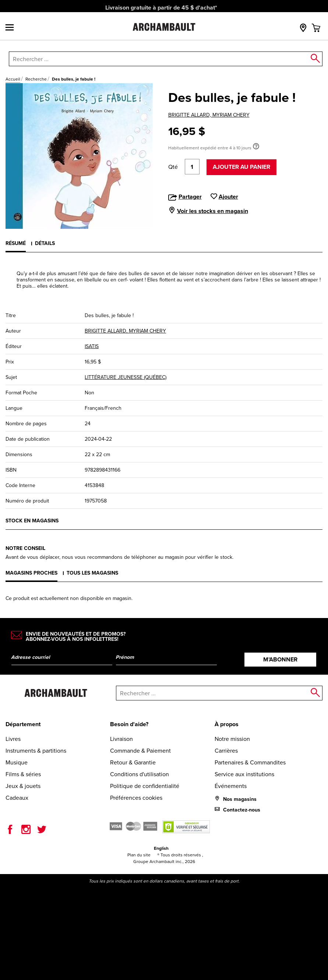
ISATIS (92, 346)
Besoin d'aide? (129, 724)
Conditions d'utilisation (140, 774)
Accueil (13, 79)
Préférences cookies (136, 798)
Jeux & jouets (23, 786)
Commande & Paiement (140, 751)
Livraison (121, 739)
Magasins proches (31, 573)
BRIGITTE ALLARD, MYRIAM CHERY (209, 115)
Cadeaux (17, 798)
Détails (45, 243)
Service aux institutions (244, 774)
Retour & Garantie (133, 762)
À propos (227, 724)
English (161, 848)
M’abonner (280, 659)
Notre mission (232, 739)
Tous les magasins (92, 573)
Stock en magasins (32, 521)
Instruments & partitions (36, 751)
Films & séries (23, 774)
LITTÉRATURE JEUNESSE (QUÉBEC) (126, 377)
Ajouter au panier (241, 167)
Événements (231, 786)
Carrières (226, 751)
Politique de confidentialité (145, 786)
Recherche (36, 79)
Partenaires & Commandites (250, 762)
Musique (17, 762)
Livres (13, 739)
